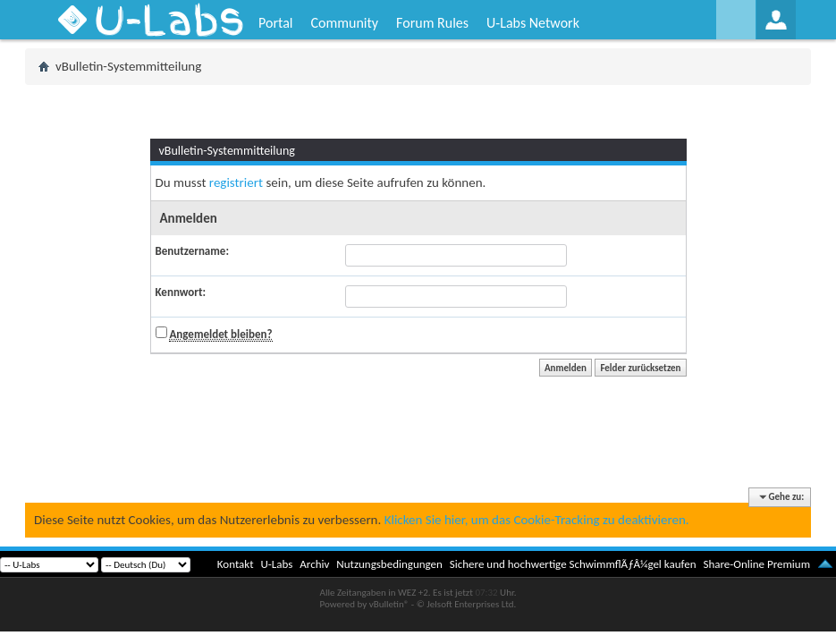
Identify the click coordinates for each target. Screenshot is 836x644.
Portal (275, 23)
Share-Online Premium (756, 564)
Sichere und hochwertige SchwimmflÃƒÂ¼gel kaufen (573, 564)
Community (344, 23)
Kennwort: (181, 292)
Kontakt (236, 564)
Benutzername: (192, 251)
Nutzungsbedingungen (389, 564)
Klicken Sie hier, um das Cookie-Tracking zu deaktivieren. (537, 520)
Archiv (314, 564)
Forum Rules (432, 23)
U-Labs (277, 564)
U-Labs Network (533, 23)
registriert (236, 182)
